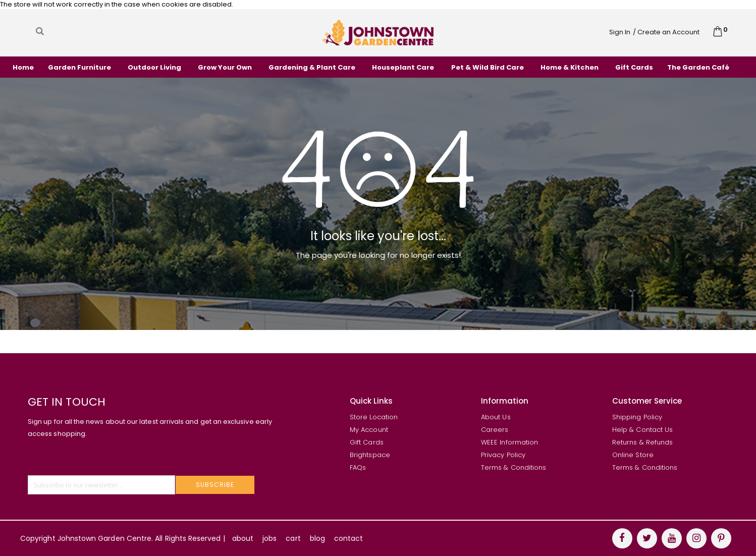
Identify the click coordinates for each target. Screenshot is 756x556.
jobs (269, 538)
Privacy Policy (503, 455)
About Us (496, 417)
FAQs (358, 467)
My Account (369, 430)
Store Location (374, 417)
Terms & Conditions (514, 467)
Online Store (633, 455)
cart (293, 538)
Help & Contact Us (642, 430)
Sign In (620, 32)
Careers (495, 430)
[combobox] (136, 31)
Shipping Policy (637, 417)
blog (317, 538)
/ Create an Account (666, 32)
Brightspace (370, 455)
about (243, 538)
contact (348, 538)
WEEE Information (509, 442)
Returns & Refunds (642, 442)
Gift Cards (367, 442)
